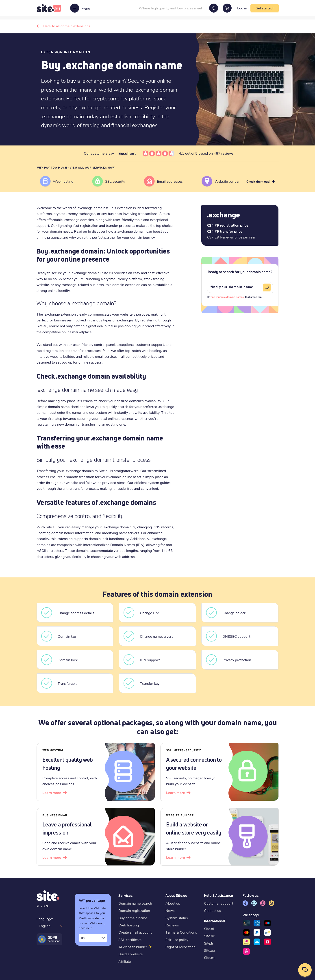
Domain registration (134, 910)
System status (177, 918)
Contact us (213, 910)
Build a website (130, 954)
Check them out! (258, 181)
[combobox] (93, 938)
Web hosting (129, 925)
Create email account (135, 932)
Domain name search (135, 903)
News (170, 910)
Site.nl (209, 929)
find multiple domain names (227, 297)
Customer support (219, 903)
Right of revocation (180, 947)
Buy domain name (133, 918)
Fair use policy (177, 940)
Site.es (209, 957)
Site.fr (209, 943)
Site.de (209, 936)
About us (173, 903)
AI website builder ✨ (135, 947)
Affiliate (125, 961)
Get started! (265, 8)
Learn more (52, 792)
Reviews (172, 925)
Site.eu (209, 950)
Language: (45, 919)
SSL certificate (130, 940)
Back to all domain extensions (67, 26)
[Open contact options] (305, 970)
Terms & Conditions (181, 932)
